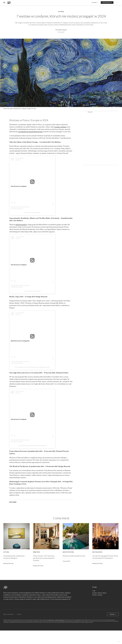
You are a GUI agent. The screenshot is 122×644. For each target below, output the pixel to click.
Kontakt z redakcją (97, 595)
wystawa (13, 502)
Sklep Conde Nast (8, 614)
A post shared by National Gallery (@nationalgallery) (32, 446)
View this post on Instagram (19, 186)
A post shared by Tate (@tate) (32, 213)
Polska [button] (95, 2)
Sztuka (6, 552)
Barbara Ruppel (63, 30)
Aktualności (97, 552)
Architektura (68, 552)
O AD (94, 591)
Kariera (19, 614)
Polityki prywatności (60, 620)
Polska (113, 614)
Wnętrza (37, 552)
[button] (119, 641)
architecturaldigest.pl (25, 593)
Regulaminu (51, 620)
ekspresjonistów (21, 225)
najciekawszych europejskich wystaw (30, 132)
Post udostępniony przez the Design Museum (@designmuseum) (32, 367)
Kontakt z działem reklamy (99, 593)
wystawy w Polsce (60, 127)
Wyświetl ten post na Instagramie (20, 341)
